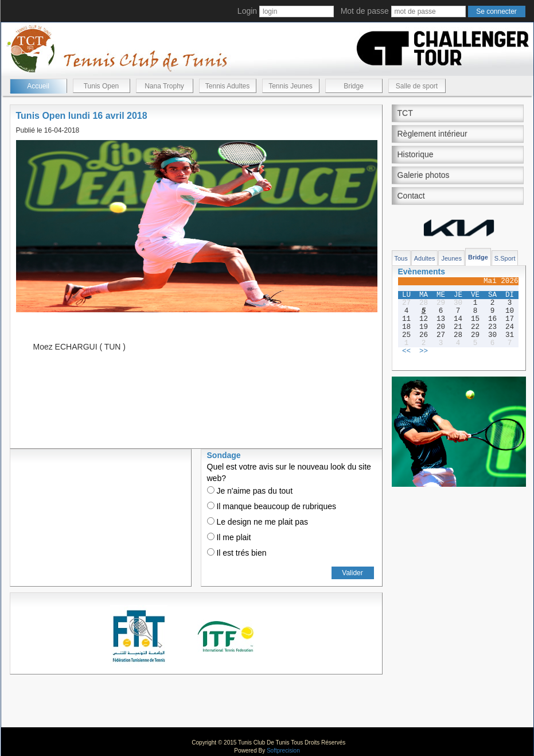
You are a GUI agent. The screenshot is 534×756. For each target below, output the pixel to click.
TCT (405, 113)
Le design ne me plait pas (258, 522)
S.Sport (505, 258)
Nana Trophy (164, 86)
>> (424, 351)
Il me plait (229, 537)
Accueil (38, 86)
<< (406, 351)
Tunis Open (102, 86)
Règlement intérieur (432, 134)
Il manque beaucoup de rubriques (272, 506)
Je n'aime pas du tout (250, 491)
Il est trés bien (237, 553)
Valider (352, 573)
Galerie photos (424, 175)
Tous (401, 258)
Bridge (354, 86)
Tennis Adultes (227, 86)
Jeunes (451, 258)
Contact (411, 196)
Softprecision (283, 751)
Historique (416, 154)
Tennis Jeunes (291, 86)
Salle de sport (417, 86)
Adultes (425, 258)
